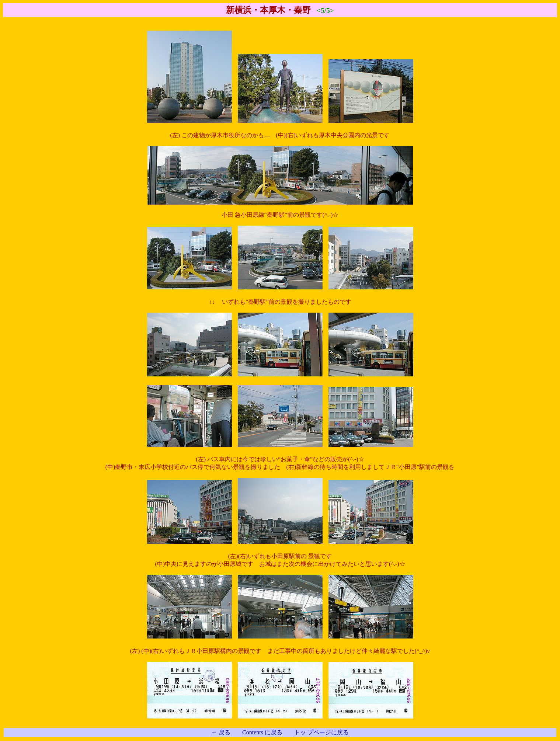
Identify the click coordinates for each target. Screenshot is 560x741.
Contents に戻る (262, 732)
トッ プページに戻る (321, 732)
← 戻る (221, 732)
